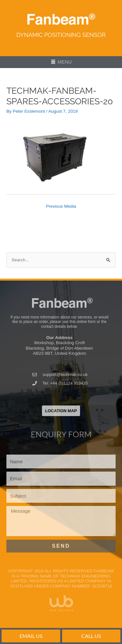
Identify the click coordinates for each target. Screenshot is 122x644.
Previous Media (61, 206)
